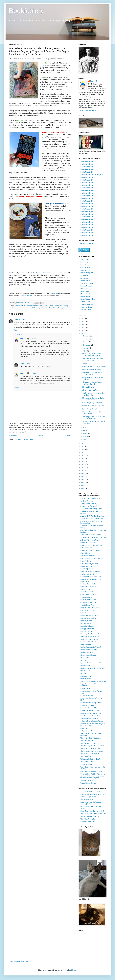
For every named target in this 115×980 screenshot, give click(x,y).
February (86, 436)
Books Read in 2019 (87, 219)
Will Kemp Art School (88, 822)
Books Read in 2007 (87, 188)
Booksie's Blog (86, 589)
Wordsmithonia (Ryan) (88, 780)
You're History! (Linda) (88, 783)
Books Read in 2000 (87, 169)
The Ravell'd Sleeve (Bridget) (91, 748)
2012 (83, 467)
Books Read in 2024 (87, 233)
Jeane (16, 320)
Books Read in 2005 (87, 183)
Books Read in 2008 (87, 190)
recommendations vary (25, 308)
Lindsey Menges (86, 286)
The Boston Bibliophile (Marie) (91, 738)
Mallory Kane (85, 291)
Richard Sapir (37, 308)
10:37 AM (33, 339)
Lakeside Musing (86, 644)
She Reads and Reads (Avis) (90, 716)
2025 (83, 321)
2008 (83, 479)
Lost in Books (85, 658)
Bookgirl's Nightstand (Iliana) (90, 572)
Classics (17, 306)
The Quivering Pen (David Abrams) (92, 746)
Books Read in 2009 (87, 193)
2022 (83, 330)
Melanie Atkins (85, 297)
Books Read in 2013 (87, 204)
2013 (83, 464)
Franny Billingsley (87, 273)
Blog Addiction (85, 553)
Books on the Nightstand (89, 584)
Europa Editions (54, 306)
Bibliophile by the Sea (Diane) (91, 551)
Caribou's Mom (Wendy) (89, 594)
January (86, 439)
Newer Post (13, 436)
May (84, 427)
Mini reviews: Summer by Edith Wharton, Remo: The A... (93, 399)
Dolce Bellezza (86, 613)
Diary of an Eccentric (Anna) (90, 608)
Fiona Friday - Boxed (90, 409)
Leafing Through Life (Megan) (91, 647)
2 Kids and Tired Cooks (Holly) (91, 792)
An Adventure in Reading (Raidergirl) (93, 537)
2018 (83, 449)
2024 (83, 324)
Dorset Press (25, 306)
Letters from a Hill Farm (89, 650)
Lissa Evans (85, 289)
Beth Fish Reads (86, 548)
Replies (19, 335)
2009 (83, 476)
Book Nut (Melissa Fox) (89, 569)
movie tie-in (13, 308)
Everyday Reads (86, 621)
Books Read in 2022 (87, 227)
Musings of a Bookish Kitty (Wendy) (93, 668)
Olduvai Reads (86, 679)
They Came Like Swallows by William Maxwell (92, 383)
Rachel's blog (85, 688)
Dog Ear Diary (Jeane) (88, 610)
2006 (83, 485)
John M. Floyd (85, 281)
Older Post (68, 436)
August (85, 348)
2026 (83, 318)
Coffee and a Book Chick (89, 602)
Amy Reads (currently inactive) (91, 535)
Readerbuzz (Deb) (87, 696)
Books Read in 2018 (87, 217)
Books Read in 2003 (87, 177)
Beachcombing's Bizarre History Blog (93, 794)
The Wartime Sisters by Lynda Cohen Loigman (93, 359)
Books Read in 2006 (87, 185)
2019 (83, 446)
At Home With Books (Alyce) (90, 540)
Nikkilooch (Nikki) (86, 676)
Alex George (85, 260)
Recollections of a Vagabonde (91, 703)
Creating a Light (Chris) (89, 797)
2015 (83, 458)
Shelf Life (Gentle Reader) (90, 719)
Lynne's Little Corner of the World (92, 663)
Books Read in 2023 (87, 230)
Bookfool (23, 339)
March (85, 433)
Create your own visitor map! (19, 961)
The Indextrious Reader (89, 743)
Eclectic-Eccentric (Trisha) (89, 616)
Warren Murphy (58, 308)
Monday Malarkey (89, 387)
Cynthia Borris (85, 270)
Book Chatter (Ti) (86, 566)
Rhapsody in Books (87, 705)
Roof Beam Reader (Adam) (90, 711)
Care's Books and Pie (88, 592)
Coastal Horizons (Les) (88, 600)
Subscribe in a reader (86, 243)
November (86, 339)
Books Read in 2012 (87, 201)
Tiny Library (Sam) (87, 762)
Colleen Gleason (86, 268)
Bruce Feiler (85, 265)
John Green (85, 278)
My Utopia (84, 673)
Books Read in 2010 (87, 196)
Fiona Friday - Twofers (90, 390)
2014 (83, 461)
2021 (83, 333)
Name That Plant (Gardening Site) (92, 811)
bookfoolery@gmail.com (29, 295)
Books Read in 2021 (87, 225)
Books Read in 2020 (87, 222)
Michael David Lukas (88, 299)
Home (41, 436)
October (86, 342)
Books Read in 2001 (87, 172)
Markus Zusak (85, 294)
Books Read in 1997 (87, 161)
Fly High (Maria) (86, 623)
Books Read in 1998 (87, 164)
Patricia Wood (85, 302)
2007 (83, 482)
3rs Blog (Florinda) (87, 501)
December (86, 336)
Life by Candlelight (87, 652)
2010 (83, 473)
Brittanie (43, 65)
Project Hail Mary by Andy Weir (93, 406)
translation (49, 308)
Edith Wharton (34, 306)
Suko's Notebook (86, 731)
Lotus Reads (85, 660)
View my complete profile (87, 111)
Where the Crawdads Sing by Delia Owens (92, 373)
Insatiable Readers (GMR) (90, 639)
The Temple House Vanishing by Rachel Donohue (93, 418)
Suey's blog (84, 728)
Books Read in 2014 (87, 206)
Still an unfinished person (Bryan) (92, 721)
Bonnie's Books (86, 561)
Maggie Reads (85, 666)
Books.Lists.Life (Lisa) (88, 587)
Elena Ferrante (44, 306)
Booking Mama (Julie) (88, 574)
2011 (83, 470)
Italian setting (64, 306)
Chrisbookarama (86, 597)
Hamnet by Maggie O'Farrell (92, 403)
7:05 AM (28, 364)
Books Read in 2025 (87, 235)
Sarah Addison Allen (87, 304)
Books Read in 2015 (87, 209)
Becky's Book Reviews (88, 543)
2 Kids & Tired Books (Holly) (90, 498)
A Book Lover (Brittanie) (89, 506)
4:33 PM (22, 320)
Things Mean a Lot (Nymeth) (90, 754)
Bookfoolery (26, 11)
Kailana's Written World (89, 642)
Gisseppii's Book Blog (88, 629)
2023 (83, 327)
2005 (83, 488)
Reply (16, 330)
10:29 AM (33, 373)
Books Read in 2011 (87, 198)
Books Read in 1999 (87, 167)
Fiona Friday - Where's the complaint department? (92, 355)
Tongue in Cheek (86, 764)
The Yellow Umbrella (88, 819)
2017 (83, 452)
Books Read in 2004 (87, 180)
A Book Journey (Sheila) (89, 504)
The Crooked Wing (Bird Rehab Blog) (93, 814)
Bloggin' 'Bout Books (88, 556)
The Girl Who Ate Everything (90, 816)
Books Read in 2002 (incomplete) (92, 175)
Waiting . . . (86, 363)
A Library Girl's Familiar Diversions (92, 516)
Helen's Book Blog (87, 631)
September (87, 345)
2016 (83, 455)
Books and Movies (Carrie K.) (91, 577)
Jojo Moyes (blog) (87, 283)
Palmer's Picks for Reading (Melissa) (93, 681)
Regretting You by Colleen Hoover (94, 366)
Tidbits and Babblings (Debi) (90, 759)
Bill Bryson (84, 262)
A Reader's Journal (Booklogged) (92, 519)
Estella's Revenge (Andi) (89, 618)
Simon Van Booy (86, 307)
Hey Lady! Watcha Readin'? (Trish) (92, 634)
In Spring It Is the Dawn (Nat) (91, 637)
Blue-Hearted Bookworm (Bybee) (92, 558)
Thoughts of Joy (86, 756)
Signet (43, 308)
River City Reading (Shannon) (91, 708)
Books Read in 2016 (87, 211)
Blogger (74, 970)
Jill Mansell (84, 275)
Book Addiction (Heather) (89, 564)
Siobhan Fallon (86, 310)
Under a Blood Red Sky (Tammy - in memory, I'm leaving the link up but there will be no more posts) (93, 776)
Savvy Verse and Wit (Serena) (91, 713)
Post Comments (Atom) (26, 439)
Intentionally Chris (87, 799)
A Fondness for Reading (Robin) (92, 509)
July (84, 351)
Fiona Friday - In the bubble (92, 369)
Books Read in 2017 (87, 214)
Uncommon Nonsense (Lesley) (91, 771)
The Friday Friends (87, 741)
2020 (83, 443)
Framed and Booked (88, 626)
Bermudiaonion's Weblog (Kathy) (92, 545)
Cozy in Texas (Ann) (87, 605)
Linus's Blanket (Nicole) (89, 655)
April (84, 430)
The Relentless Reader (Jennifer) (92, 751)
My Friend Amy (86, 671)
